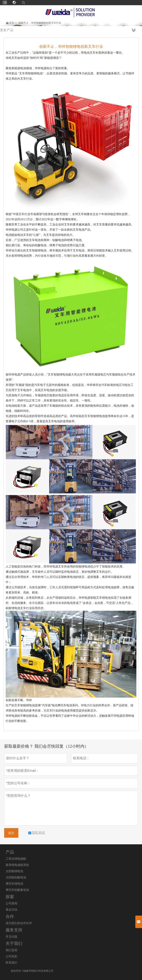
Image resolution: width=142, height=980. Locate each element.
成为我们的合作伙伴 (19, 923)
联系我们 (11, 963)
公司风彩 (11, 956)
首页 (11, 23)
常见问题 (11, 937)
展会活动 (11, 910)
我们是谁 (11, 950)
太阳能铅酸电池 (16, 877)
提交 (11, 833)
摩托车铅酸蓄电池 (17, 890)
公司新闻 (11, 903)
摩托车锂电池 (14, 884)
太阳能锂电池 (14, 871)
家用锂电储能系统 (17, 865)
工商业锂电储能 (16, 859)
